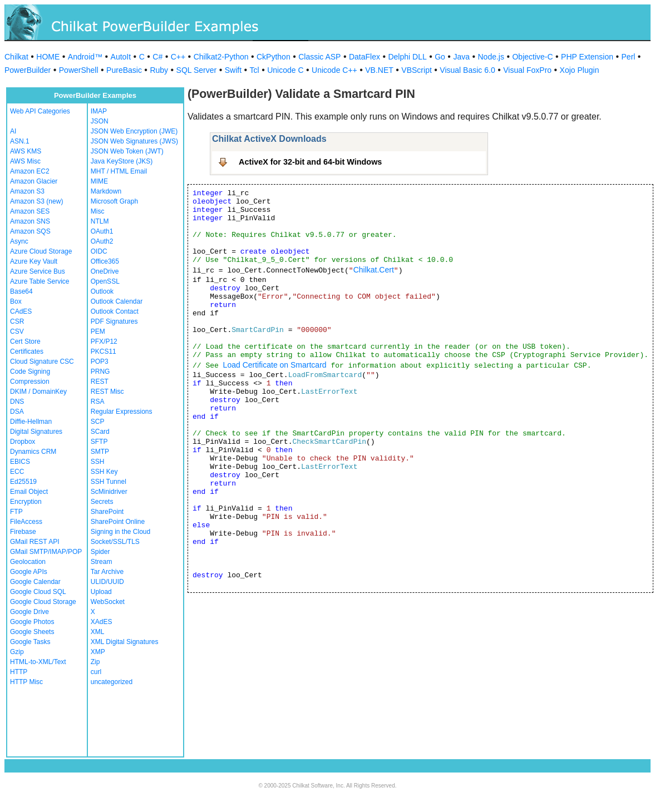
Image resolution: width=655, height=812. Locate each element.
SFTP (99, 442)
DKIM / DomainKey (38, 392)
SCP (98, 422)
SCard (100, 432)
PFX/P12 (104, 341)
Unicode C (285, 70)
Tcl (255, 70)
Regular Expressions (122, 412)
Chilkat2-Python (221, 57)
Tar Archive (107, 572)
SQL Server (197, 70)
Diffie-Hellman (31, 422)
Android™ (85, 57)
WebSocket (108, 602)
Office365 (105, 261)
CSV (17, 331)
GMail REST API (35, 542)
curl (96, 672)
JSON (100, 121)
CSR (17, 321)
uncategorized (112, 682)
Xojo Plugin (580, 70)
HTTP (19, 672)
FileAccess (26, 522)
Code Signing (30, 372)
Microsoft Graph (114, 201)
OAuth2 (102, 241)
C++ (178, 57)
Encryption (26, 502)
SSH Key (104, 472)
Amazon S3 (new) (36, 201)
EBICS (20, 462)
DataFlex (365, 57)
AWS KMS (26, 151)
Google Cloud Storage (43, 602)
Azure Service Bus (38, 271)
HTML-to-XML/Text (38, 662)
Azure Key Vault (34, 261)
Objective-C (532, 57)
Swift (233, 70)
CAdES (21, 311)
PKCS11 (104, 351)
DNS (17, 402)
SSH (98, 462)
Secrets (102, 502)
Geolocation (28, 562)
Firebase (23, 532)
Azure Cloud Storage (41, 251)
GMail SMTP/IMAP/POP (46, 552)
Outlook (102, 291)
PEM (98, 331)
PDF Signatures (114, 321)
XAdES (102, 622)
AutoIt (121, 57)
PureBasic (124, 70)
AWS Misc (25, 161)
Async (19, 241)
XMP (98, 652)
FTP (16, 512)
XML (98, 632)
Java (461, 57)
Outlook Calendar (117, 301)
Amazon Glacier (34, 181)
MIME (99, 181)
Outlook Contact (115, 311)
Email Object (29, 492)
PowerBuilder (28, 70)
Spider (100, 552)
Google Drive (29, 612)
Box (16, 301)
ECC (17, 472)
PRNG (100, 372)
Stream (102, 562)
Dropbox (23, 442)
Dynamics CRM (33, 452)
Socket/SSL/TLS (115, 542)
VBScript (416, 70)
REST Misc (107, 392)
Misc (98, 211)
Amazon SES (30, 211)
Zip (95, 662)
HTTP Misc (26, 682)
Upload (101, 592)
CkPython (274, 57)
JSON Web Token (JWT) (127, 151)
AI (13, 131)
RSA (98, 402)
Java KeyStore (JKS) (122, 161)
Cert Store (25, 341)
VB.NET (379, 70)
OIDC (99, 251)
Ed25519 (23, 482)
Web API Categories (40, 111)
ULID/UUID (107, 582)
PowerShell (79, 70)
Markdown (106, 191)
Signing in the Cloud (120, 532)
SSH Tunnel (109, 482)
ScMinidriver (109, 492)
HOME (48, 57)
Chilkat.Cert (374, 270)
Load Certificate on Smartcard (275, 365)
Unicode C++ (334, 70)
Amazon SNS (30, 221)
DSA (17, 412)
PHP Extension (587, 57)
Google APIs (29, 572)
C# (157, 57)
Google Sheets (32, 632)
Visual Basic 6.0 (467, 70)
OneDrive (105, 271)
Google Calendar (35, 582)
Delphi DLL (407, 57)
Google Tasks (30, 642)
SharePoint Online (118, 522)
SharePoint (107, 512)
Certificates (27, 351)
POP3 (100, 362)
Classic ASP (319, 57)
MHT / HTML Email (119, 171)
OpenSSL (105, 281)
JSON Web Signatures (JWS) (134, 141)
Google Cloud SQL (38, 592)
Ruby (159, 70)
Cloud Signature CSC (42, 362)
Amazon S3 (27, 191)
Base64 (21, 291)
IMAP (99, 111)
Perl (629, 57)
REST (100, 382)
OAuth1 (102, 231)
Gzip (17, 652)
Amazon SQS (30, 231)
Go (440, 57)
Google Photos (32, 622)
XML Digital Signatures (125, 642)
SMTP (100, 452)
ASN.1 (20, 141)
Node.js (491, 57)
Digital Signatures (36, 432)
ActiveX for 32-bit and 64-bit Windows (310, 162)
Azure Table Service (40, 281)
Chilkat (16, 57)
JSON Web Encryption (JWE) (134, 131)
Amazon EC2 (30, 171)
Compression (30, 382)
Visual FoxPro (527, 70)
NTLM (100, 221)
